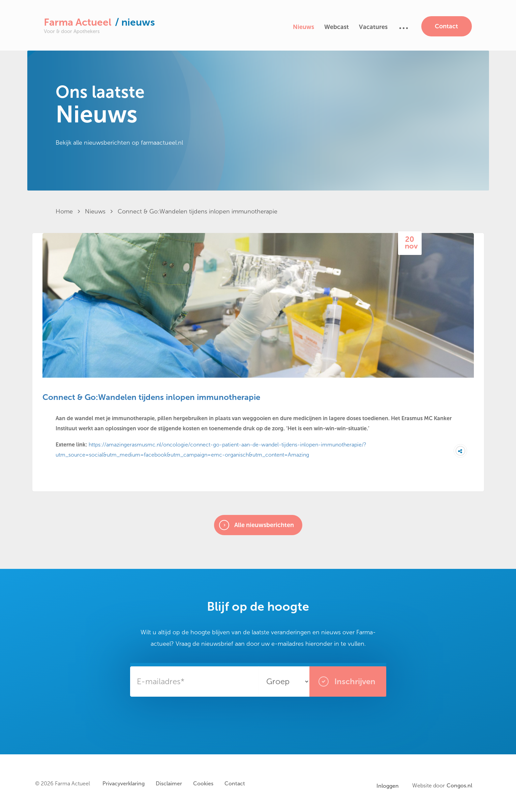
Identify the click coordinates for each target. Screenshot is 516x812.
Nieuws (303, 27)
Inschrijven (347, 681)
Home (68, 211)
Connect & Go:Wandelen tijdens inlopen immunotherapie (198, 211)
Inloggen (388, 786)
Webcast (337, 27)
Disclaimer (169, 784)
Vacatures (373, 27)
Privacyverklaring (124, 784)
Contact (446, 26)
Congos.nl (459, 786)
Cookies (203, 784)
